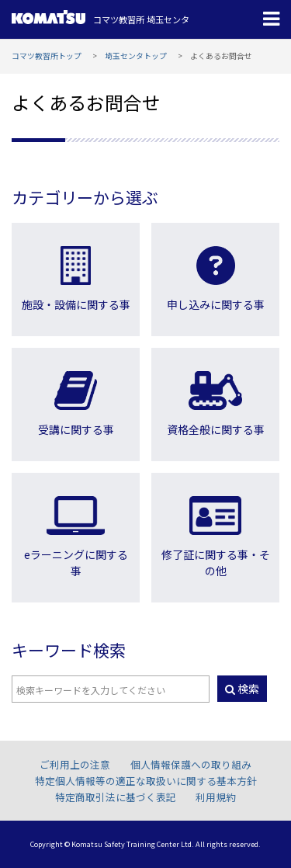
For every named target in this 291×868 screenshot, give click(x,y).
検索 (242, 689)
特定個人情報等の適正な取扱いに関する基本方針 (146, 781)
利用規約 (216, 797)
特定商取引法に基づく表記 (116, 797)
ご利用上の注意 (75, 764)
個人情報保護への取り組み (191, 764)
